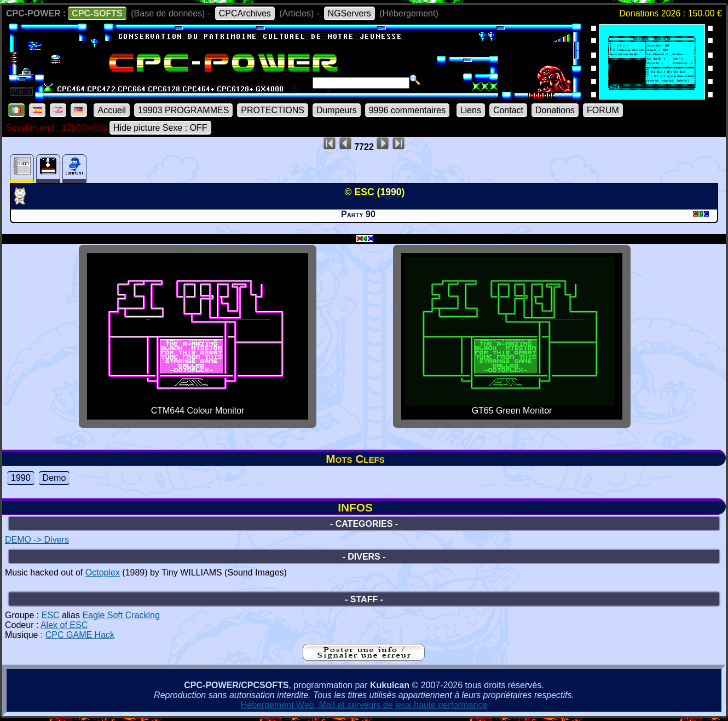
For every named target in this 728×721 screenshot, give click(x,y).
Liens (471, 110)
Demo (54, 478)
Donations (555, 110)
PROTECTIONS (273, 110)
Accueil (112, 110)
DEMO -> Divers (37, 540)
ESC (51, 615)
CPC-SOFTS (97, 13)
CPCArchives (245, 13)
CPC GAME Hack (80, 635)
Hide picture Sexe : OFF (160, 128)
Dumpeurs (337, 110)
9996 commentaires (408, 110)
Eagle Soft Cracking (121, 615)
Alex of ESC (64, 625)
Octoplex (103, 572)
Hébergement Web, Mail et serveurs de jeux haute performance (364, 705)
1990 (21, 478)
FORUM (603, 110)
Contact (508, 110)
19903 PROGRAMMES (183, 110)
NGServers (349, 13)
